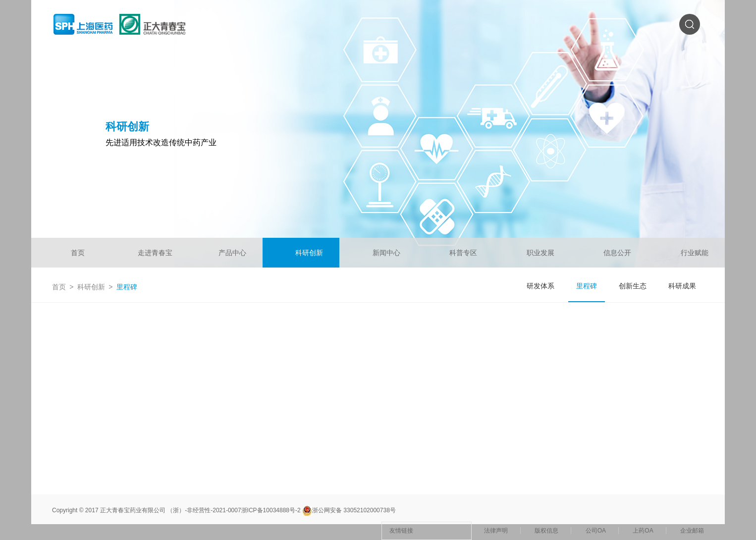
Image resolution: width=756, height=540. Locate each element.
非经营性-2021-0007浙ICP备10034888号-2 (243, 510)
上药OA (643, 531)
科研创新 (91, 287)
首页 (59, 287)
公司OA (596, 531)
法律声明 (496, 531)
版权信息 (546, 531)
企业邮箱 (692, 531)
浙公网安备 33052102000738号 (349, 510)
